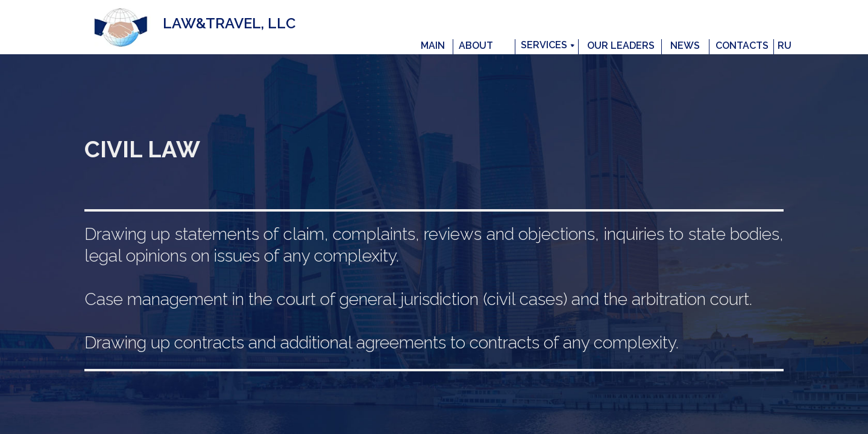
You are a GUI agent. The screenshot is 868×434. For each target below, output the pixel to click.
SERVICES (544, 45)
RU (785, 46)
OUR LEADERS (621, 46)
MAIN (433, 46)
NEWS (685, 46)
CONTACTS (742, 46)
